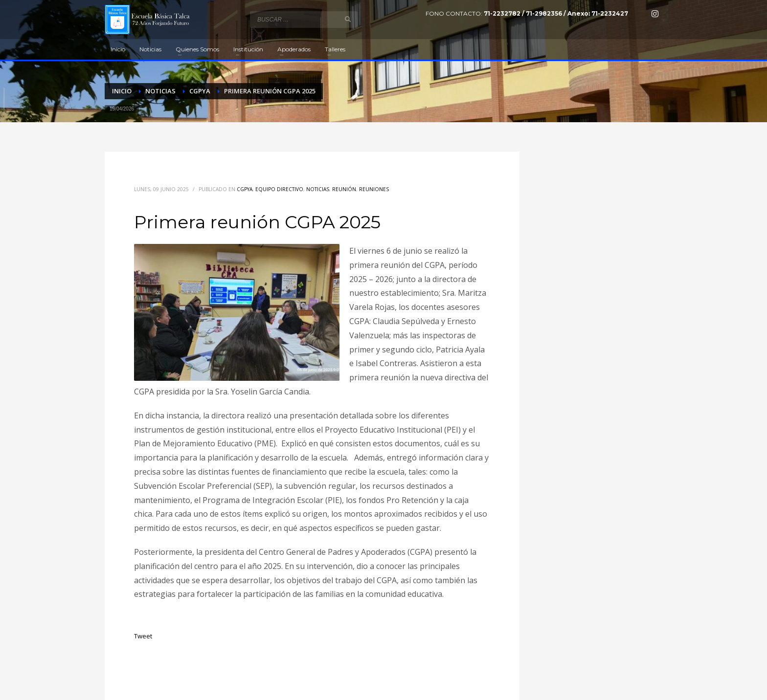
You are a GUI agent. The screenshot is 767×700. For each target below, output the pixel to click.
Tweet (143, 636)
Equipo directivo (279, 189)
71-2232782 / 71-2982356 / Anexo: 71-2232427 (556, 13)
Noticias (318, 189)
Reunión (344, 189)
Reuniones (374, 189)
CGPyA (245, 189)
